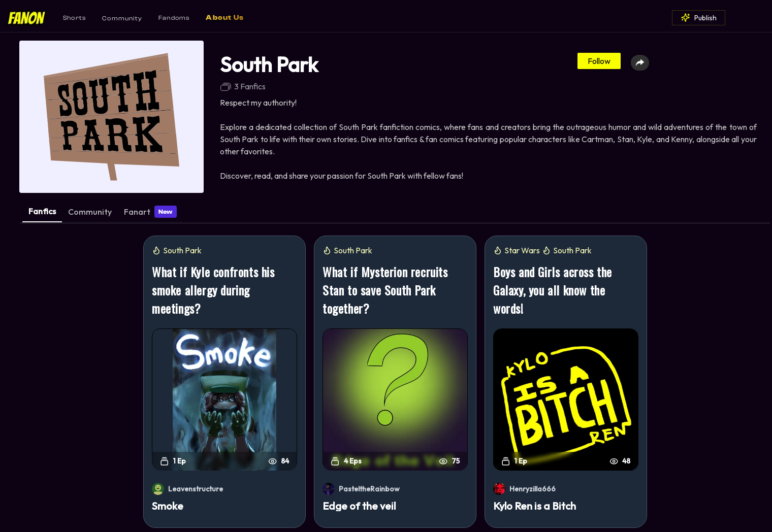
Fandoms (174, 18)
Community (122, 18)
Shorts (74, 18)
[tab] (42, 214)
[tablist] (395, 214)
